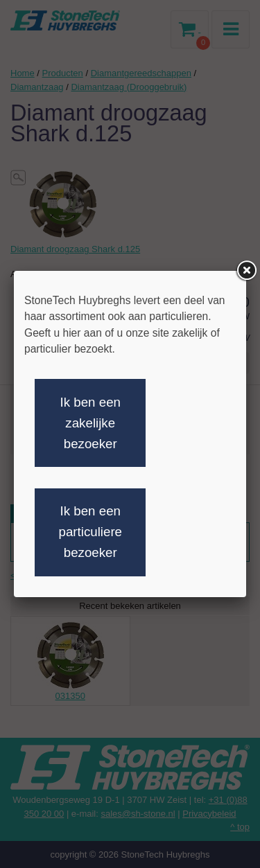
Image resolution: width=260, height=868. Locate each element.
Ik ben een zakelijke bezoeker (90, 423)
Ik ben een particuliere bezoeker (90, 532)
